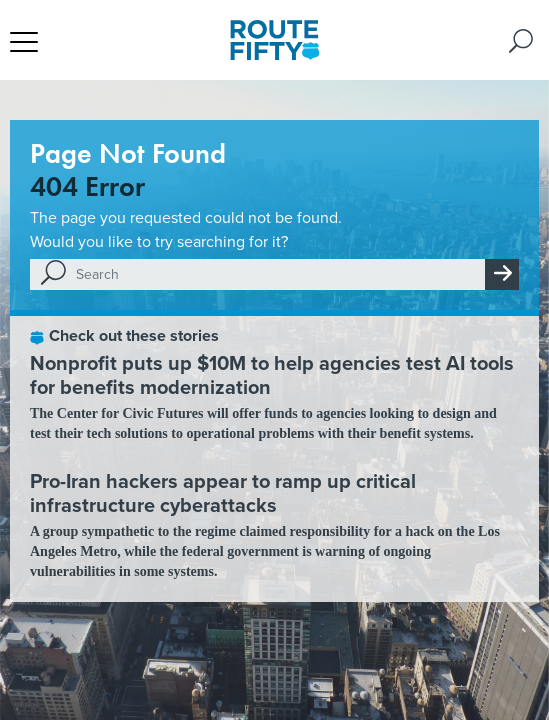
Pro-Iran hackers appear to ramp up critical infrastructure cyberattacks (223, 492)
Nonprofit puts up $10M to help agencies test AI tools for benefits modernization (272, 374)
